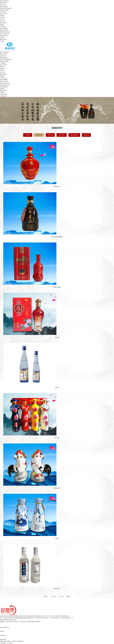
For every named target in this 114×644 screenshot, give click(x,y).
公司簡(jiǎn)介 (3, 12)
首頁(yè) (46, 596)
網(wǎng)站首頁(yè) (4, 1)
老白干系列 (3, 21)
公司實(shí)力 (3, 27)
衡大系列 (2, 19)
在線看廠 (2, 41)
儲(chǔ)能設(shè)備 (4, 34)
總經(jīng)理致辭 (4, 6)
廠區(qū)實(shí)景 (4, 30)
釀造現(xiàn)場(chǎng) (5, 32)
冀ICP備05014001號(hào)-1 (13, 622)
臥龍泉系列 (3, 17)
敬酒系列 (2, 25)
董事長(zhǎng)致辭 (4, 10)
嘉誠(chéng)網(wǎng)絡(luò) (34, 622)
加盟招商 (2, 37)
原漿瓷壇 (2, 16)
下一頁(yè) (61, 596)
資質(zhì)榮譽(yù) (4, 28)
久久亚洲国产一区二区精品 (6, 643)
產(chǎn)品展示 (3, 14)
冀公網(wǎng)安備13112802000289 (8, 620)
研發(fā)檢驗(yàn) (4, 36)
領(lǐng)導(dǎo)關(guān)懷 (6, 8)
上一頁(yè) (53, 596)
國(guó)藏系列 (3, 23)
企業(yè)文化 (3, 5)
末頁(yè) (68, 596)
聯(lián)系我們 (3, 39)
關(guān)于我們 (3, 3)
